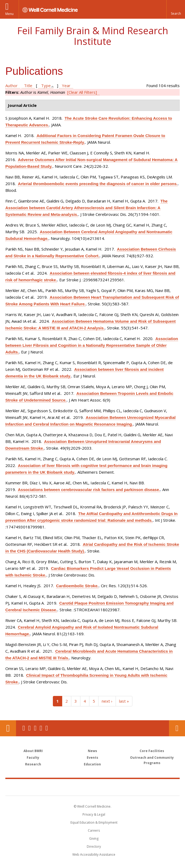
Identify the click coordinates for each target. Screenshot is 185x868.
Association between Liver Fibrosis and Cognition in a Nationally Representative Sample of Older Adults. (92, 345)
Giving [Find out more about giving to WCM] (94, 838)
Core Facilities (152, 751)
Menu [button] (9, 14)
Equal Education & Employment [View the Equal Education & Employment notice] (94, 822)
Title (28, 85)
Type (46, 85)
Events (92, 758)
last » (124, 701)
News (92, 751)
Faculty (33, 758)
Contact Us (177, 728)
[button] (176, 9)
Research (33, 764)
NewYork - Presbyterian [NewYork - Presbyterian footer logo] (129, 787)
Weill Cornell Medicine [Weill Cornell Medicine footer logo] (61, 787)
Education (92, 764)
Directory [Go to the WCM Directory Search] (94, 846)
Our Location (8, 728)
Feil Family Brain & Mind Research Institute (93, 36)
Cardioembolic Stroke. (77, 586)
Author (11, 85)
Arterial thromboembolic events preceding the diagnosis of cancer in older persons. (98, 184)
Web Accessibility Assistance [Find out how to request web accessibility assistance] (94, 855)
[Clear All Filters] (82, 92)
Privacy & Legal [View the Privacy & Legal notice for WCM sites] (94, 814)
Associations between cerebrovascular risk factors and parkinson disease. (89, 490)
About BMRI (33, 751)
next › (107, 701)
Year (66, 85)
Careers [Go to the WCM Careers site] (94, 830)
